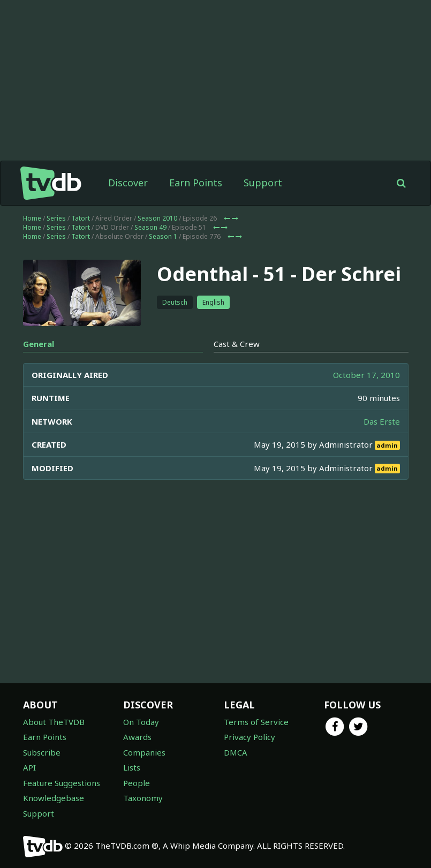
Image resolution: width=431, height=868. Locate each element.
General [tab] (39, 344)
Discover (128, 183)
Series (56, 218)
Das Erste (382, 421)
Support (263, 183)
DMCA (236, 752)
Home (32, 218)
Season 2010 (157, 218)
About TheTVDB (54, 722)
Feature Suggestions (62, 783)
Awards (137, 737)
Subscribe (42, 752)
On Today (141, 722)
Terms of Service (256, 722)
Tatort (81, 218)
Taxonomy (143, 798)
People (137, 783)
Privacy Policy (249, 737)
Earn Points (196, 183)
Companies (144, 752)
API (29, 767)
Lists (132, 767)
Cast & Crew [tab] (237, 344)
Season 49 (150, 227)
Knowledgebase (54, 798)
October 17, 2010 (366, 375)
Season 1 (163, 236)
